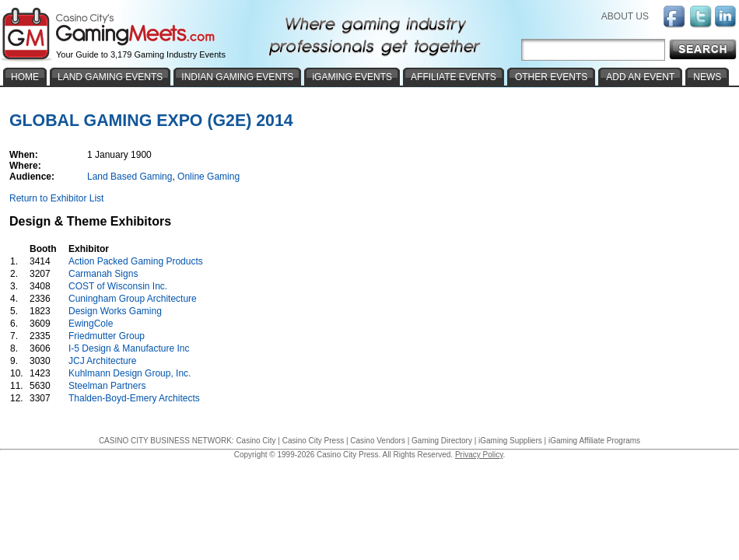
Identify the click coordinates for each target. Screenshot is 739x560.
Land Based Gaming (130, 177)
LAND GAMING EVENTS (110, 77)
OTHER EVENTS (551, 77)
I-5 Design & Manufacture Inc (129, 348)
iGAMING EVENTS (352, 77)
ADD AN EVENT (640, 77)
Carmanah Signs (103, 274)
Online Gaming (208, 177)
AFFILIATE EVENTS (454, 77)
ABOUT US (625, 16)
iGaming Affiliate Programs (594, 441)
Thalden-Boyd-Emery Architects (134, 398)
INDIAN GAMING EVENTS (237, 77)
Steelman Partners (107, 386)
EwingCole (91, 324)
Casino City (256, 441)
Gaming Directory (442, 441)
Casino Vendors (378, 441)
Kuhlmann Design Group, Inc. (130, 373)
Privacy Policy (479, 455)
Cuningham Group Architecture (133, 299)
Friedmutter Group (107, 336)
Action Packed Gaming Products (136, 261)
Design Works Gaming (115, 311)
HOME (25, 77)
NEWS (707, 77)
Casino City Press (313, 441)
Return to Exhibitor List (56, 198)
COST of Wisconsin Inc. (118, 286)
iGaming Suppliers (510, 441)
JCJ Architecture (102, 361)
